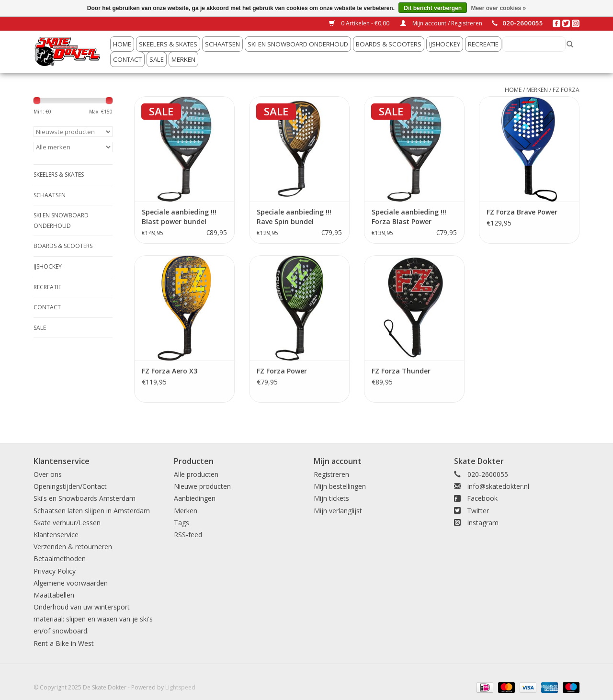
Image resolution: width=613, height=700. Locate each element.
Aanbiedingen (195, 498)
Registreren (331, 474)
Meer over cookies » (498, 8)
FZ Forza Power (282, 371)
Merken (183, 59)
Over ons (48, 474)
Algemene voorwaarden (71, 583)
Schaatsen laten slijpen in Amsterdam (92, 511)
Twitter (478, 511)
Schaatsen (222, 44)
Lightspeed (180, 687)
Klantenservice (56, 535)
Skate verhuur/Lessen (67, 523)
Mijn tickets (331, 498)
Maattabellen (54, 595)
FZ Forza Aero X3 (170, 371)
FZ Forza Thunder (401, 371)
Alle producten (196, 474)
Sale (157, 59)
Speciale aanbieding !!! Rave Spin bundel (294, 217)
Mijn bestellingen (340, 486)
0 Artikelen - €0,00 (360, 23)
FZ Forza (566, 90)
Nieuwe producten (202, 486)
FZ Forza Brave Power (522, 212)
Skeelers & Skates (168, 44)
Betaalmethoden (60, 559)
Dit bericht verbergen (433, 8)
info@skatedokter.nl (498, 486)
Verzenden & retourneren (73, 547)
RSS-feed (188, 535)
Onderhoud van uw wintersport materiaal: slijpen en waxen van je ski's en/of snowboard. (93, 619)
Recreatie (483, 44)
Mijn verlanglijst (338, 511)
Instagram (483, 523)
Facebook (482, 498)
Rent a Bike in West (64, 643)
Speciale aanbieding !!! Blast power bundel (179, 217)
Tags (182, 523)
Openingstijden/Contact (70, 486)
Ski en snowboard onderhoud (298, 44)
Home (122, 44)
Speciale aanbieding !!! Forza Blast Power (409, 217)
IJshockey (445, 44)
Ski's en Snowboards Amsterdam (85, 498)
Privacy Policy (55, 571)
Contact (127, 59)
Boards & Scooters (389, 44)
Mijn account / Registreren (441, 23)
